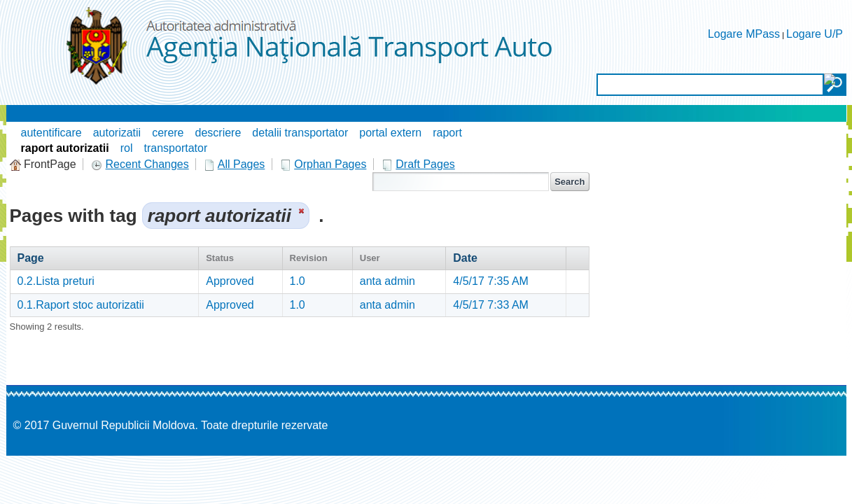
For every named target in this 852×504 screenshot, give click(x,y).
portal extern (390, 133)
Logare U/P (815, 34)
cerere (168, 133)
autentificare (51, 133)
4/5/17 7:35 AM (491, 281)
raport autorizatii (65, 148)
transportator (176, 148)
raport (447, 133)
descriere (218, 133)
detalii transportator (300, 133)
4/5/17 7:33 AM (491, 305)
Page (31, 258)
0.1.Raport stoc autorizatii (81, 305)
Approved (230, 281)
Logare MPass (744, 34)
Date (465, 258)
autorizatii (117, 133)
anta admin (387, 281)
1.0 (298, 281)
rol (127, 148)
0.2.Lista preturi (56, 281)
